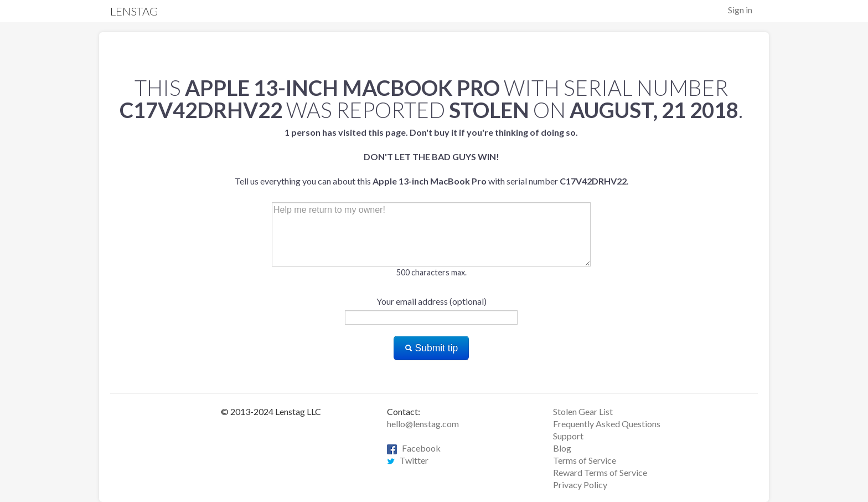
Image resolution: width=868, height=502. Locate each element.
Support (568, 436)
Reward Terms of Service (600, 472)
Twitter (408, 460)
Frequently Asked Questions (607, 424)
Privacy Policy (580, 485)
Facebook (414, 448)
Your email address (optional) (432, 301)
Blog (562, 448)
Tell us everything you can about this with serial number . (432, 157)
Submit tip (432, 348)
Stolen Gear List (583, 411)
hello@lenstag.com (423, 424)
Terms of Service (585, 460)
